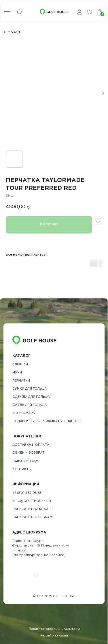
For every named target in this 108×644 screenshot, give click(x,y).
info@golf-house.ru (32, 501)
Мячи (17, 373)
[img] (20, 12)
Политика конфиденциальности (54, 629)
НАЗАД (14, 32)
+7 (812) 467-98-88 (27, 493)
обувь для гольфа (30, 405)
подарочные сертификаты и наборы (47, 421)
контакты (22, 469)
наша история (26, 461)
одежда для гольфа (31, 397)
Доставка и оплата (31, 445)
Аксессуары (24, 413)
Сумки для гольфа (30, 389)
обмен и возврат (28, 453)
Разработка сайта (54, 636)
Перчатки (21, 381)
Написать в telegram (32, 517)
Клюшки (20, 364)
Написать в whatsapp (32, 509)
